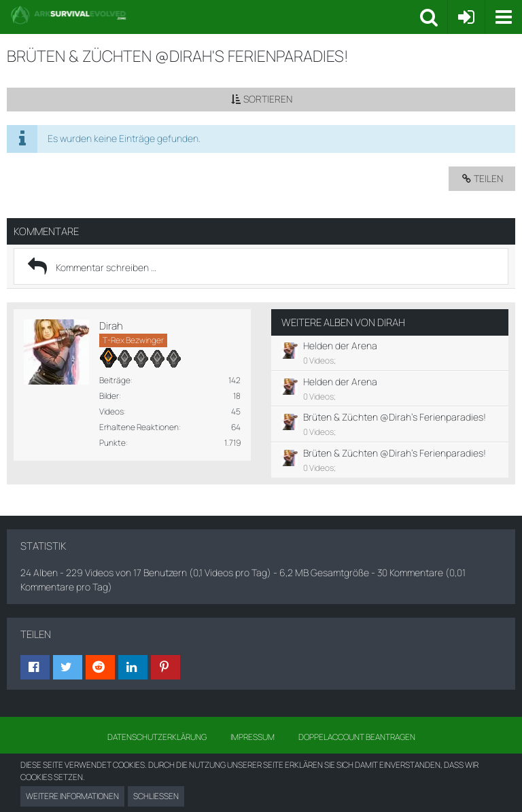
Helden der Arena (340, 346)
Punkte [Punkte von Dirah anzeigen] (112, 443)
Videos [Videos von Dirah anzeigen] (111, 411)
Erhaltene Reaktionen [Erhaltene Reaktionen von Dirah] (139, 427)
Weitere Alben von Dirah (343, 322)
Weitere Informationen (72, 796)
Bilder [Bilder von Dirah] (109, 396)
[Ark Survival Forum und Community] (215, 15)
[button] (503, 17)
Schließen (156, 796)
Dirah (111, 326)
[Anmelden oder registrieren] (466, 17)
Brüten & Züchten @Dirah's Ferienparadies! (395, 417)
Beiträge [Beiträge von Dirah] (115, 380)
